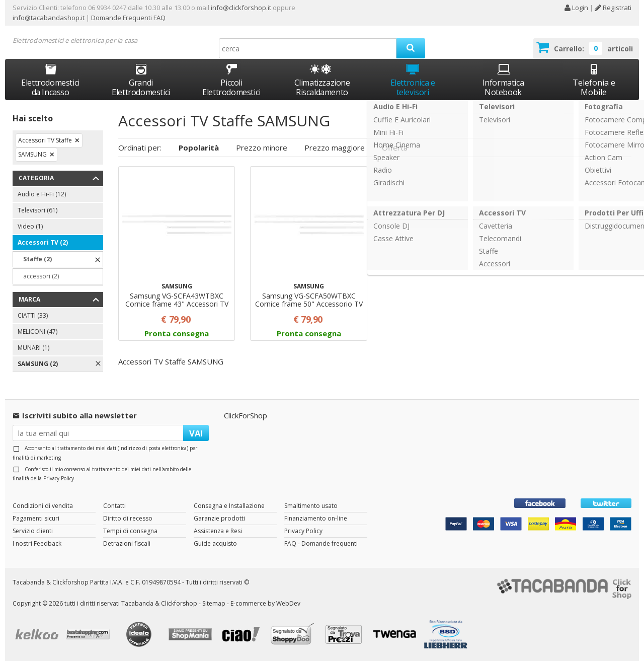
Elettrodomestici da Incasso (50, 80)
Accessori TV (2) (43, 242)
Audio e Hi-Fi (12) (42, 194)
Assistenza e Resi (218, 531)
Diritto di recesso (128, 518)
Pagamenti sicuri (36, 518)
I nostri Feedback (37, 543)
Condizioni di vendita (43, 506)
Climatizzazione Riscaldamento (322, 87)
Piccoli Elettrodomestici (231, 80)
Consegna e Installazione (229, 506)
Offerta (395, 148)
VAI (196, 433)
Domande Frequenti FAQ (128, 18)
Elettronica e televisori (413, 80)
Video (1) (30, 226)
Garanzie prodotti (219, 518)
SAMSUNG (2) (38, 364)
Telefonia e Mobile (594, 80)
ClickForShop (246, 415)
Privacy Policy (59, 478)
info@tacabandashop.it (49, 18)
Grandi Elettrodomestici (141, 80)
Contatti (114, 506)
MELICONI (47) (37, 332)
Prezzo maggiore (335, 148)
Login (576, 8)
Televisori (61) (37, 210)
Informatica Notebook (503, 80)
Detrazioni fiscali (127, 543)
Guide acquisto (215, 543)
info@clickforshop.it (241, 8)
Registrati (613, 8)
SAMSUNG (32, 154)
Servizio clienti (33, 531)
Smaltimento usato (311, 506)
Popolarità (199, 148)
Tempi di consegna (130, 531)
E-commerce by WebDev (265, 603)
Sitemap (214, 603)
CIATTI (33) (33, 315)
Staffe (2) (37, 259)
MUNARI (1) (33, 348)
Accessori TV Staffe (45, 140)
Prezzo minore (262, 148)
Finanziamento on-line (316, 518)
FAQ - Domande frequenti (321, 543)
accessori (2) (41, 276)
